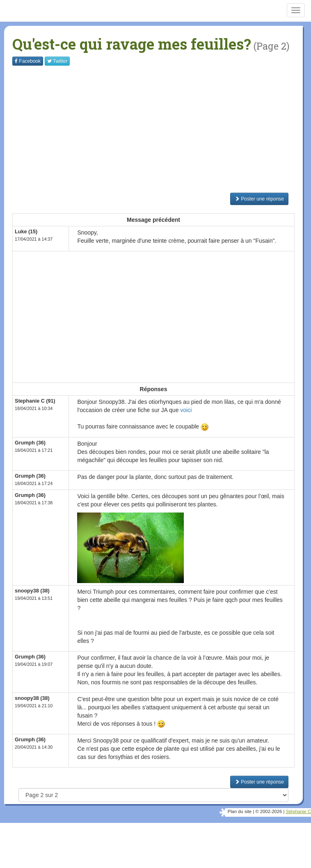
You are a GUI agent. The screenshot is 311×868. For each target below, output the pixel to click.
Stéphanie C (298, 811)
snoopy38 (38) (32, 591)
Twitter (57, 61)
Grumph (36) (30, 443)
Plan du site (240, 811)
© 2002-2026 (269, 811)
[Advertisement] (162, 129)
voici (186, 410)
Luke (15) (26, 232)
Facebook (28, 61)
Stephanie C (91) (35, 401)
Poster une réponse (259, 199)
